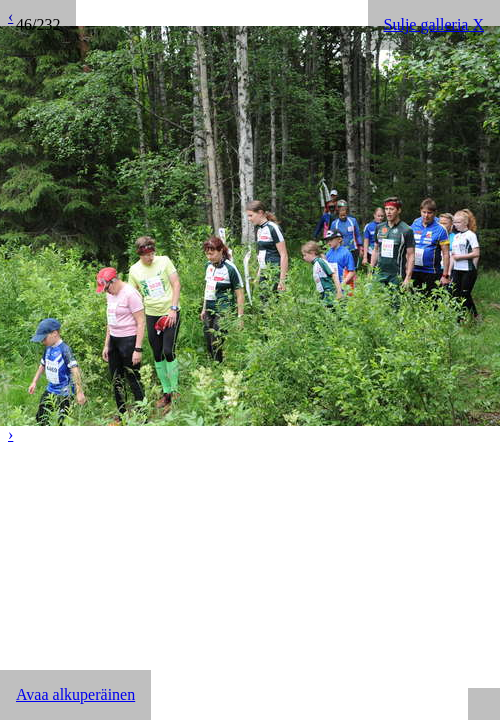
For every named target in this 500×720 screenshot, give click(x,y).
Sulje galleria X (434, 24)
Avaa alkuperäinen (75, 694)
